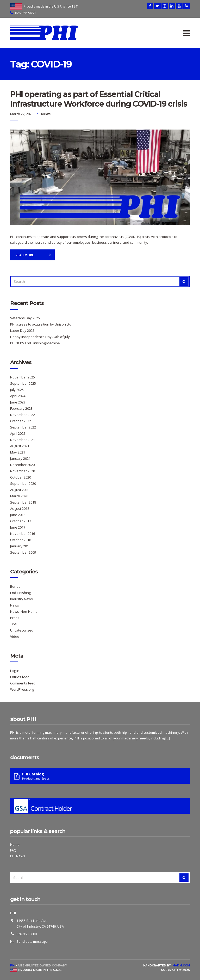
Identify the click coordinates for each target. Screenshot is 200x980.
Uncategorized (22, 630)
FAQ (13, 850)
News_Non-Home (24, 611)
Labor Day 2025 (22, 330)
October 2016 (21, 540)
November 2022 (23, 415)
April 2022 (18, 433)
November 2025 (23, 377)
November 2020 (23, 471)
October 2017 (21, 521)
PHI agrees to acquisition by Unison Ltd (41, 324)
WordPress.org (22, 689)
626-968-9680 (25, 13)
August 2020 (20, 490)
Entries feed (20, 677)
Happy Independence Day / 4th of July (40, 337)
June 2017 (18, 527)
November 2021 (23, 440)
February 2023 (21, 408)
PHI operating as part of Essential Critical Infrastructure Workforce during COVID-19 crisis (99, 99)
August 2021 (20, 446)
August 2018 (20, 509)
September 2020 (23, 483)
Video (15, 636)
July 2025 (17, 390)
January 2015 (20, 546)
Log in (15, 671)
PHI (13, 966)
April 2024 (18, 396)
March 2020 (19, 496)
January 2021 (20, 458)
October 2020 (21, 477)
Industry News (21, 599)
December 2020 (22, 465)
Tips (13, 624)
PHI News (18, 856)
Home (15, 844)
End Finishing (20, 593)
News (46, 114)
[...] (168, 738)
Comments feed (23, 683)
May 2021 (18, 452)
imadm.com (181, 966)
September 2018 (23, 502)
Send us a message (32, 941)
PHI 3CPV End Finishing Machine (35, 343)
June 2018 (18, 515)
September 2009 (23, 552)
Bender (16, 586)
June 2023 (18, 402)
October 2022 (21, 421)
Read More (25, 255)
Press (15, 618)
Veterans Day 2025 (25, 318)
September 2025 (23, 383)
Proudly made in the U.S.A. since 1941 (51, 6)
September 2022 (23, 427)
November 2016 (23, 534)
